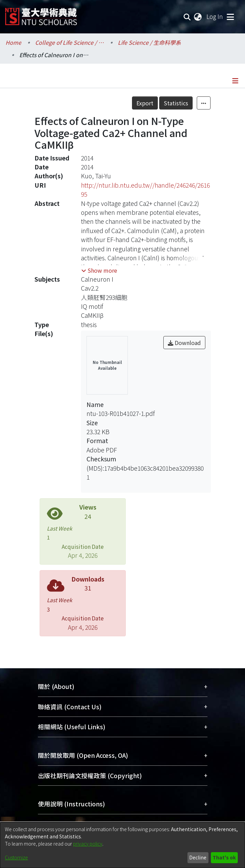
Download (184, 343)
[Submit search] (187, 17)
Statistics (176, 103)
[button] (99, 270)
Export (145, 103)
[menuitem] (198, 17)
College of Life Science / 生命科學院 (70, 42)
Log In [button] (215, 16)
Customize (16, 857)
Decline (198, 857)
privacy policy (88, 844)
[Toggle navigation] (230, 17)
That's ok (224, 857)
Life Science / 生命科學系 (149, 42)
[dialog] (122, 845)
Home (13, 42)
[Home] (41, 14)
